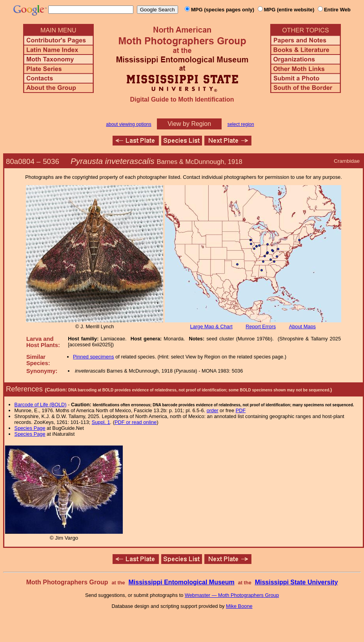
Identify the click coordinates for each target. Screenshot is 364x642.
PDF (241, 410)
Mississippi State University (297, 582)
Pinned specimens (94, 357)
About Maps (302, 326)
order (213, 410)
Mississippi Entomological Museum (181, 582)
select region (241, 124)
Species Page (30, 428)
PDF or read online (136, 422)
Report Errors (261, 326)
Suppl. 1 (101, 422)
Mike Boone (239, 606)
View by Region (189, 124)
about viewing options (128, 124)
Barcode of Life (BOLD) (41, 405)
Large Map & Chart (211, 326)
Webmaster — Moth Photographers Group (232, 595)
